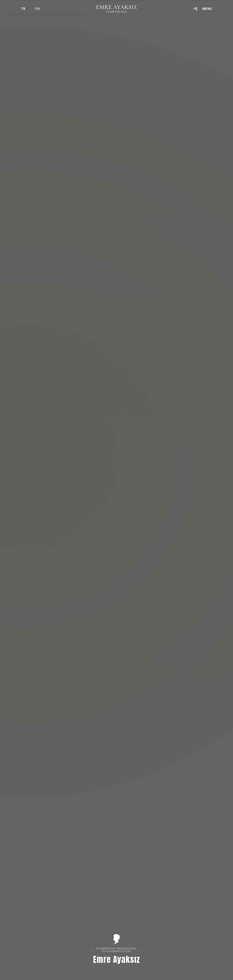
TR (23, 9)
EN (37, 9)
